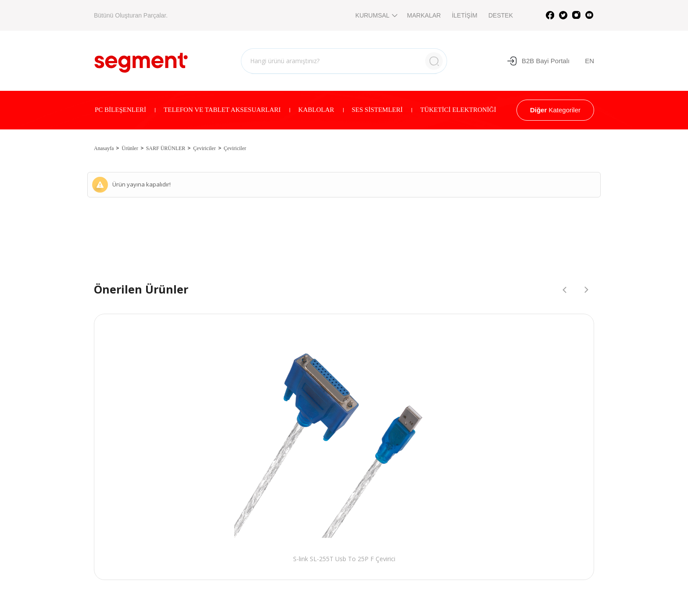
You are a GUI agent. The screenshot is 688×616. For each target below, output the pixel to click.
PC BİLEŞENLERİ (120, 110)
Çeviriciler (204, 148)
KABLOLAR (316, 110)
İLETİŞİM (465, 15)
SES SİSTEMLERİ (377, 110)
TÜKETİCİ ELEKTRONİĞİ (458, 110)
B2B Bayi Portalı (538, 61)
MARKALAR (424, 15)
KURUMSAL (376, 15)
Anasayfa (104, 148)
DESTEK (501, 15)
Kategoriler (555, 110)
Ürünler (130, 148)
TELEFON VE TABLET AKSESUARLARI (222, 110)
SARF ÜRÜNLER (166, 148)
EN (589, 61)
